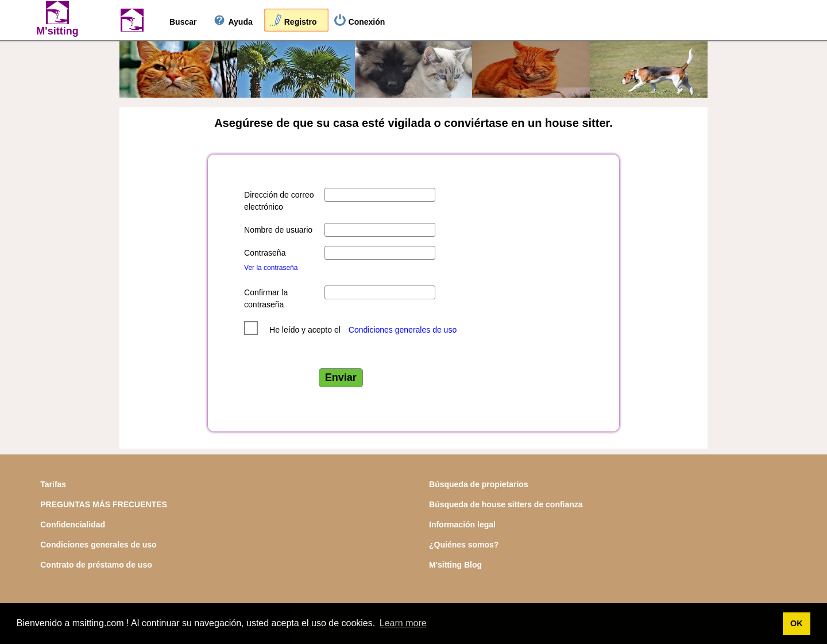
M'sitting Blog (455, 565)
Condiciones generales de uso (403, 330)
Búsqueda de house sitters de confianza (506, 504)
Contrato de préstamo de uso (96, 565)
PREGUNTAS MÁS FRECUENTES (104, 504)
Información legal (462, 525)
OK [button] (797, 623)
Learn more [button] (403, 623)
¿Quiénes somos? (464, 545)
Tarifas (53, 484)
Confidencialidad (73, 525)
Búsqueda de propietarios (479, 484)
